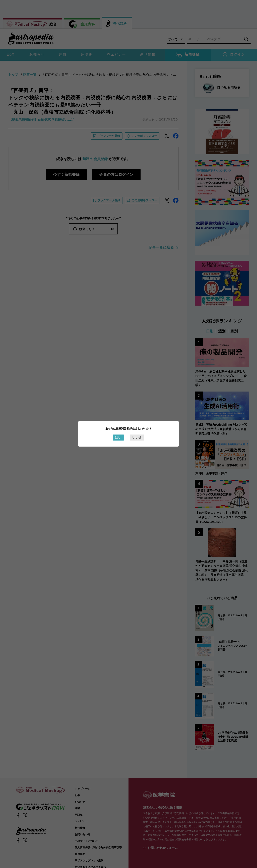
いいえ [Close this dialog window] (137, 437)
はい (118, 437)
